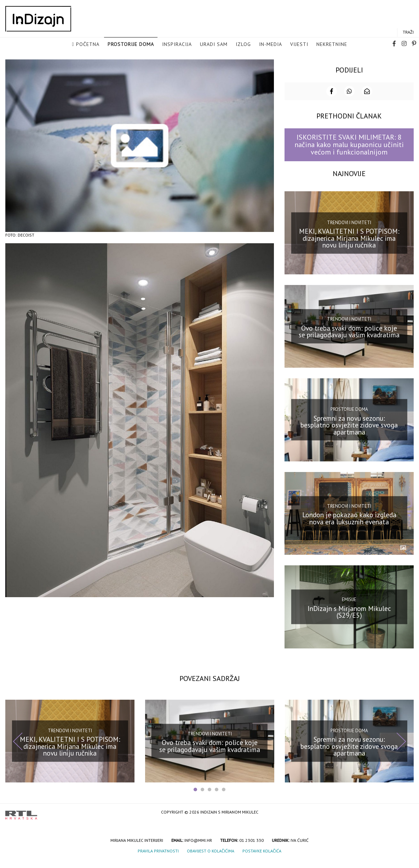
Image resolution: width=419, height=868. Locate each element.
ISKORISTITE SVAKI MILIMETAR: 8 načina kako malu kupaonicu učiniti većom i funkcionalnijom (349, 152)
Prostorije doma (131, 48)
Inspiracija (177, 48)
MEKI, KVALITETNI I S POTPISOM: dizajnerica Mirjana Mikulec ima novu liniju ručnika (349, 245)
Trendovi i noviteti (349, 229)
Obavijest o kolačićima (211, 858)
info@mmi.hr (198, 848)
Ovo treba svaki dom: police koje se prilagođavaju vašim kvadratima (349, 339)
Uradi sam (214, 48)
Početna (88, 48)
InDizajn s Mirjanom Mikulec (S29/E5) (349, 619)
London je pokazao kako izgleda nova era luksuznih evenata (349, 526)
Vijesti (299, 48)
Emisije (349, 607)
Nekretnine (332, 48)
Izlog (243, 48)
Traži (408, 36)
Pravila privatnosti (158, 858)
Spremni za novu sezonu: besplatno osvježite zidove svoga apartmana (349, 432)
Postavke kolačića (262, 858)
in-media (271, 48)
